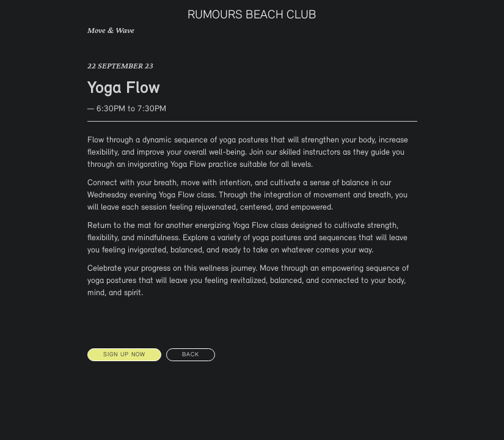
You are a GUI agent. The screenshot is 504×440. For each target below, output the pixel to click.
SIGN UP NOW (124, 354)
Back (191, 354)
